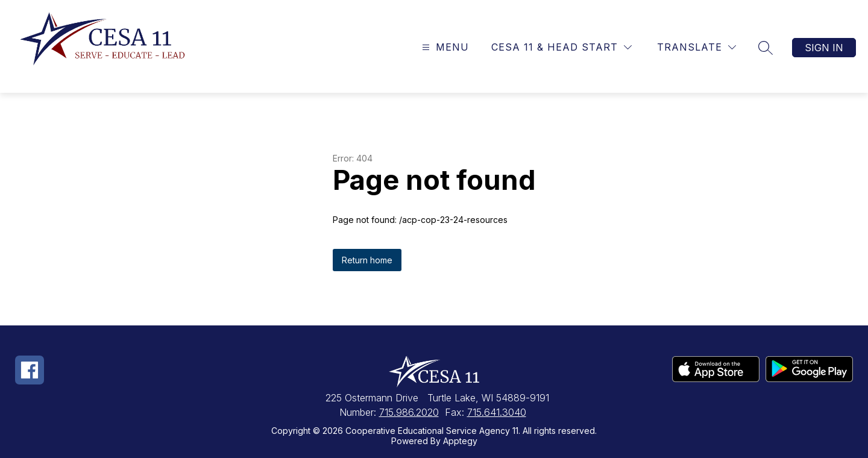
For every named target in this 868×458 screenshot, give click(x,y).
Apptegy (460, 441)
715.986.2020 (409, 412)
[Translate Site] (697, 47)
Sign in (824, 48)
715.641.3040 (497, 412)
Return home (367, 260)
